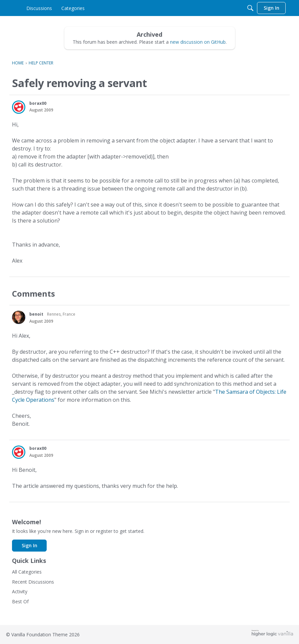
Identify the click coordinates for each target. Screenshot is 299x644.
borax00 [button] (38, 103)
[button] (19, 107)
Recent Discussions (33, 582)
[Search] (250, 8)
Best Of (20, 601)
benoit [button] (36, 314)
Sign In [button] (29, 545)
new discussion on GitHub (198, 42)
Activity (20, 591)
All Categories (27, 572)
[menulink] (69, 8)
